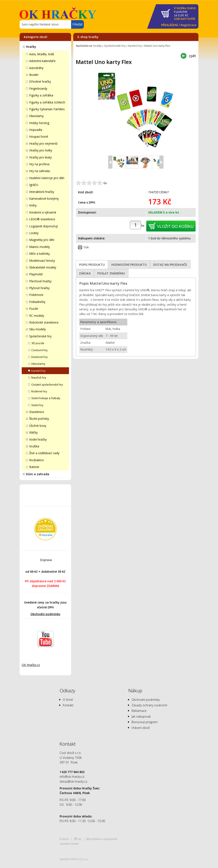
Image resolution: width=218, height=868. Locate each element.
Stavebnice (37, 412)
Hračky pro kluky (40, 157)
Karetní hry (38, 371)
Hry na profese (39, 164)
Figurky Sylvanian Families (47, 109)
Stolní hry (37, 405)
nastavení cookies (69, 844)
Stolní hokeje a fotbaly (46, 398)
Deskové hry (39, 357)
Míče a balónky (39, 254)
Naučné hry (39, 377)
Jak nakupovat (141, 716)
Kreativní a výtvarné (43, 212)
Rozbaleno (37, 460)
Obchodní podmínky (45, 614)
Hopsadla (36, 130)
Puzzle (34, 309)
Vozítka (34, 446)
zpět (192, 56)
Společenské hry (40, 336)
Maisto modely (39, 247)
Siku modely (37, 329)
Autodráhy (36, 68)
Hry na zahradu (40, 171)
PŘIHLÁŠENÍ (169, 25)
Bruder (34, 75)
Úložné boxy (38, 426)
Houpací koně (39, 136)
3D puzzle (38, 343)
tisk (79, 839)
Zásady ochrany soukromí (149, 705)
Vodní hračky (38, 439)
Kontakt (68, 705)
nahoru (65, 839)
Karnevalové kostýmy (44, 199)
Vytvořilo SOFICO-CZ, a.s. (74, 859)
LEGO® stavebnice (42, 219)
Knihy (33, 205)
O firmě (68, 700)
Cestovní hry (39, 350)
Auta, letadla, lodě (42, 54)
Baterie (34, 467)
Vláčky (33, 432)
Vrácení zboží (141, 728)
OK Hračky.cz (31, 665)
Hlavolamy (36, 116)
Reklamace (139, 711)
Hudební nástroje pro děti (47, 178)
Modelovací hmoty (42, 261)
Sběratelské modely (43, 267)
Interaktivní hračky (42, 192)
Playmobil (36, 274)
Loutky (34, 233)
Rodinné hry (39, 391)
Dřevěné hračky (40, 81)
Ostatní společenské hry (47, 385)
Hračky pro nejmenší (43, 143)
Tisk (86, 247)
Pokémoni (36, 295)
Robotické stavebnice (44, 322)
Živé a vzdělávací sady (44, 453)
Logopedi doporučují (43, 226)
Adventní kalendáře (42, 61)
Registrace (188, 25)
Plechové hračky (40, 281)
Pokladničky (37, 302)
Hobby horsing (39, 123)
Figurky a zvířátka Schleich (47, 102)
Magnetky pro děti (42, 240)
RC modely (37, 316)
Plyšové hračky (39, 288)
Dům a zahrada (38, 474)
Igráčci (34, 185)
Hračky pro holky (41, 150)
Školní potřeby (39, 419)
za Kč (185, 13)
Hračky (31, 47)
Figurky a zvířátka (41, 95)
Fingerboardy (38, 88)
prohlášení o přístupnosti (103, 839)
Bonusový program (145, 722)
